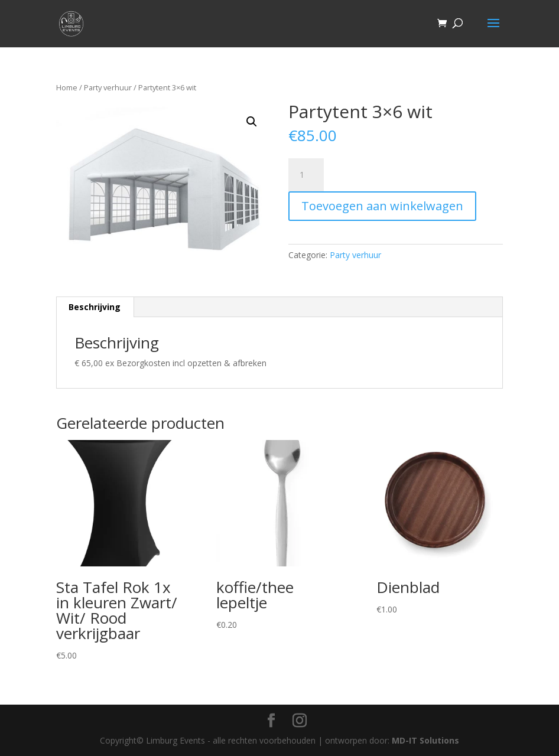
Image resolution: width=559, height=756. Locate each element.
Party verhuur (108, 87)
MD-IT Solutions (425, 740)
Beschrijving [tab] (95, 307)
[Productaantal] (306, 175)
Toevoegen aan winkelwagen (382, 206)
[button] (252, 122)
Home (67, 87)
